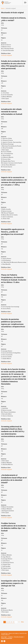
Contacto (10, 637)
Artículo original (6, 55)
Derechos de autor (19, 637)
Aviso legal (4, 637)
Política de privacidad (7, 638)
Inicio (3, 8)
